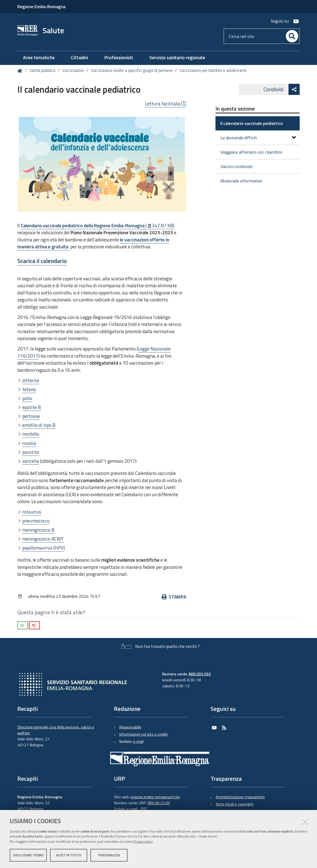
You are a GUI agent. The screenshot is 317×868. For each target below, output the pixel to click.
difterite (31, 380)
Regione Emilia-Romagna (41, 7)
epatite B (32, 407)
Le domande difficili (258, 138)
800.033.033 (200, 674)
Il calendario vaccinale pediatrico (252, 123)
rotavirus (32, 512)
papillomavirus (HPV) (44, 548)
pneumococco (36, 521)
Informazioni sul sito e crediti (143, 734)
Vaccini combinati (237, 166)
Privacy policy (143, 841)
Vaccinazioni (73, 70)
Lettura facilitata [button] (166, 104)
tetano (29, 389)
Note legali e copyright (235, 804)
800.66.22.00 (159, 803)
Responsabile (130, 727)
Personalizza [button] (109, 855)
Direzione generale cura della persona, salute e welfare (56, 730)
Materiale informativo (241, 181)
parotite (31, 452)
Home (21, 71)
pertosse (31, 416)
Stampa (174, 597)
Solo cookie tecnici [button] (28, 855)
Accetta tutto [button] (69, 855)
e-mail (138, 741)
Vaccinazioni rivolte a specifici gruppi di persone (132, 70)
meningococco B (38, 530)
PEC (144, 809)
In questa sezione (235, 109)
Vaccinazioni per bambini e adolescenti (213, 70)
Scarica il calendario (42, 261)
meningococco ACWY (43, 539)
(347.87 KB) (98, 225)
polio (27, 398)
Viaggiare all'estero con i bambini (251, 152)
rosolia (29, 443)
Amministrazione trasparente (240, 797)
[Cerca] (292, 36)
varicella (31, 461)
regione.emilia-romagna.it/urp (155, 797)
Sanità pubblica (43, 70)
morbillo (31, 434)
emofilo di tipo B (39, 425)
